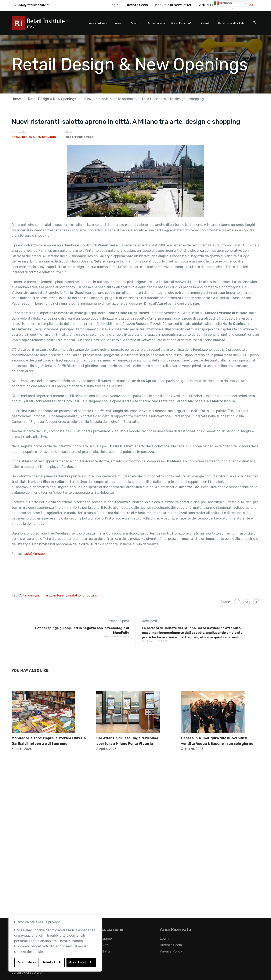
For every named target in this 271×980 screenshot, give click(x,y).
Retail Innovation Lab (231, 23)
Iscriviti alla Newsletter (173, 5)
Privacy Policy (171, 951)
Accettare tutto (81, 962)
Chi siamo (104, 938)
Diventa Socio (137, 5)
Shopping (90, 595)
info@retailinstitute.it (34, 5)
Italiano (223, 3)
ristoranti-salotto (67, 595)
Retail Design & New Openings (34, 137)
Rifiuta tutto (53, 962)
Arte (23, 595)
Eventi (134, 23)
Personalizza (26, 962)
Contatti (103, 951)
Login (114, 5)
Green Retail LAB (181, 23)
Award (205, 23)
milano (46, 595)
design (34, 595)
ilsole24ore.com (35, 554)
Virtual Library (210, 5)
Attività (102, 945)
